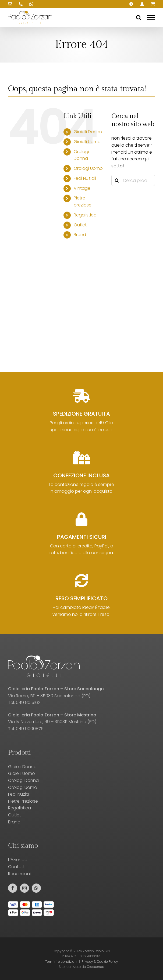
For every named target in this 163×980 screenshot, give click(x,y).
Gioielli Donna (88, 132)
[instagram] (24, 888)
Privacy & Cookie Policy (100, 962)
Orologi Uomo (88, 168)
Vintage (82, 188)
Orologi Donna (23, 780)
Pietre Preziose (23, 801)
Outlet (80, 225)
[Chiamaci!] (21, 4)
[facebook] (13, 888)
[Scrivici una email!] (10, 4)
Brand (80, 235)
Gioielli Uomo (87, 142)
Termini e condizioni (61, 962)
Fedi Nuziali (85, 178)
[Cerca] (117, 180)
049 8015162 (28, 703)
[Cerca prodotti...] (133, 180)
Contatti (17, 867)
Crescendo (96, 967)
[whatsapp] (36, 888)
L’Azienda (18, 860)
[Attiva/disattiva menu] (151, 18)
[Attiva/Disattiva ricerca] (139, 18)
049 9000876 (30, 729)
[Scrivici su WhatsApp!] (31, 4)
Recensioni (19, 874)
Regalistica (85, 215)
